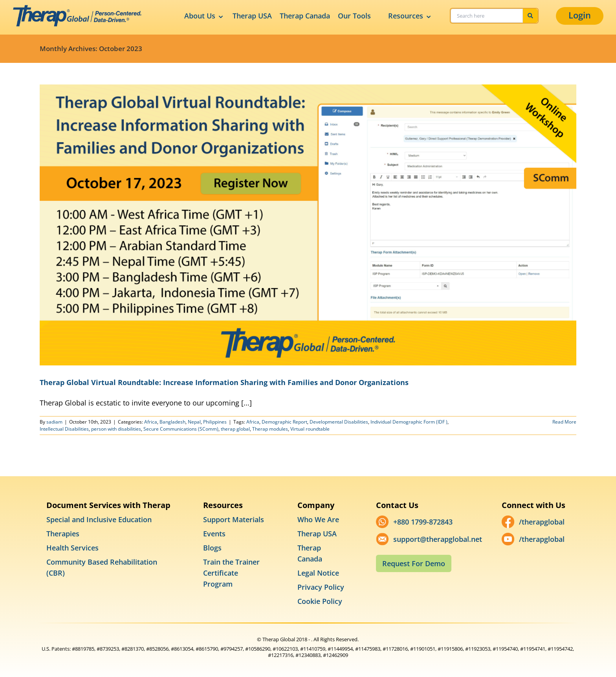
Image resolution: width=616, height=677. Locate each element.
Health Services (72, 548)
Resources (410, 16)
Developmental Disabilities (339, 422)
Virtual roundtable (310, 429)
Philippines (215, 422)
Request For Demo (414, 563)
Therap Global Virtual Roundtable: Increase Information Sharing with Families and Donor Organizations (224, 382)
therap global (235, 429)
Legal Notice (318, 573)
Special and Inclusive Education (99, 519)
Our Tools (354, 16)
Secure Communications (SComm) (181, 429)
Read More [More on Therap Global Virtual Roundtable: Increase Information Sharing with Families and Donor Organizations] (564, 422)
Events (214, 534)
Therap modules (270, 429)
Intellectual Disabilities (64, 429)
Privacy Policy (321, 587)
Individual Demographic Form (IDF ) (409, 422)
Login (580, 15)
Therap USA (252, 16)
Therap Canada (305, 16)
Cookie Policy (320, 601)
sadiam (54, 422)
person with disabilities (116, 429)
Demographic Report (284, 422)
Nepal (194, 422)
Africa (151, 422)
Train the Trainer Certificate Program (231, 573)
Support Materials (234, 519)
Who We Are (318, 519)
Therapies (63, 534)
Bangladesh (172, 422)
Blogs (212, 548)
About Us (204, 16)
